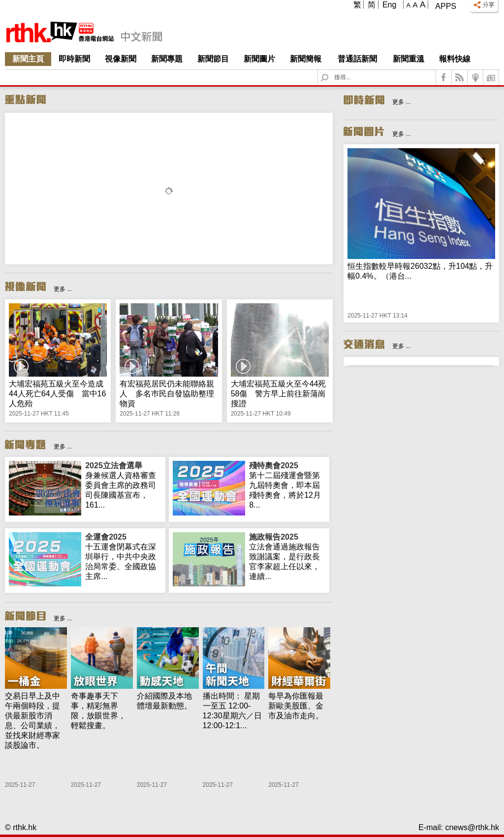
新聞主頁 (28, 59)
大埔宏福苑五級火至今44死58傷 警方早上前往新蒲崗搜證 (279, 394)
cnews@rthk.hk (472, 827)
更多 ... (63, 289)
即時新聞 (74, 59)
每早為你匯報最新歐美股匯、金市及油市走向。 (296, 706)
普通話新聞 (357, 59)
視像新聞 (121, 59)
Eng (389, 5)
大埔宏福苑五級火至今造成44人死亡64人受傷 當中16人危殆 (57, 394)
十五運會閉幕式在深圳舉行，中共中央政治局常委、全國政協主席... (123, 556)
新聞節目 (213, 59)
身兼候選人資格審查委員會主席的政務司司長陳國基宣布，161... (123, 485)
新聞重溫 (409, 59)
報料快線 (455, 59)
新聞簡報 (306, 59)
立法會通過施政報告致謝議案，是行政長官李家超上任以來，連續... (287, 556)
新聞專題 (167, 59)
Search (331, 70)
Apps (446, 6)
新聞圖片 (259, 59)
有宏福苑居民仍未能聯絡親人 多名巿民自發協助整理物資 (167, 394)
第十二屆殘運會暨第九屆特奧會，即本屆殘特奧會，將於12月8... (287, 485)
